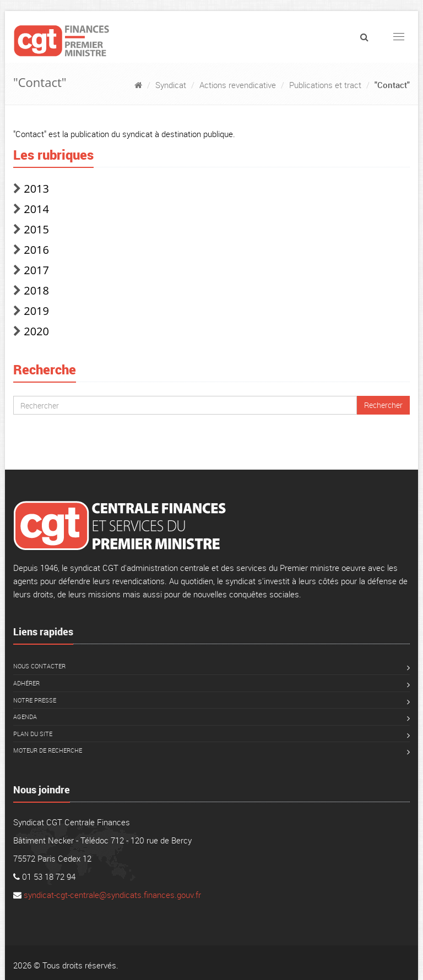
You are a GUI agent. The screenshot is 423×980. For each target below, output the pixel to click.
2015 (36, 229)
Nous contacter (39, 666)
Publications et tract (325, 85)
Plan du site (33, 734)
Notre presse (35, 700)
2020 (36, 331)
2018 (36, 290)
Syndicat (171, 85)
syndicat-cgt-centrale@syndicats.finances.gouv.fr (112, 895)
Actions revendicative (238, 85)
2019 (36, 311)
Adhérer (26, 683)
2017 (36, 270)
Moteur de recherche (48, 750)
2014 (36, 209)
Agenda (25, 717)
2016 (36, 250)
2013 (36, 189)
